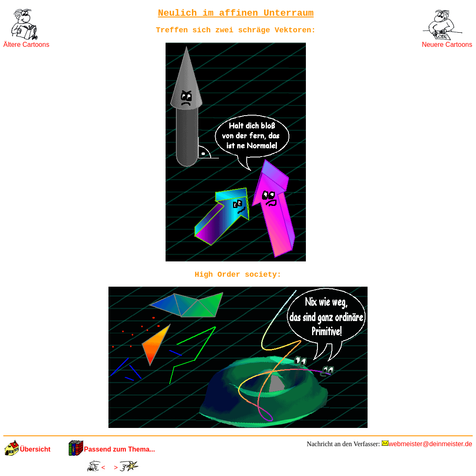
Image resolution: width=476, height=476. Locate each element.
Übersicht (35, 449)
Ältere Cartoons (26, 45)
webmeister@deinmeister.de (430, 444)
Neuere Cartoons (447, 45)
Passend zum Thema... (120, 449)
